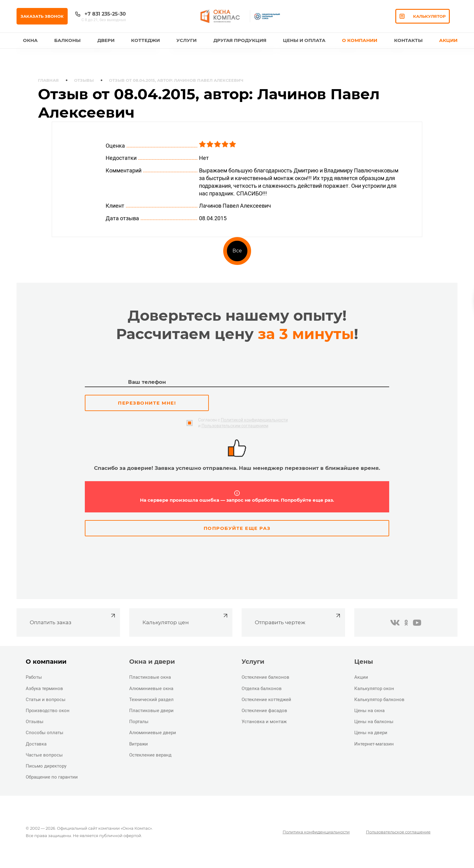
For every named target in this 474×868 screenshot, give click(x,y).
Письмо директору (46, 766)
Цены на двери (371, 733)
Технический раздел (151, 700)
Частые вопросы (44, 755)
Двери (106, 40)
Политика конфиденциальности (316, 832)
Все (237, 251)
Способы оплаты (45, 733)
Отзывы (84, 80)
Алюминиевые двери (153, 733)
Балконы (67, 40)
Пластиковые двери (151, 711)
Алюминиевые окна (151, 689)
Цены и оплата (304, 40)
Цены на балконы (374, 722)
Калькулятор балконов (379, 700)
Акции (448, 40)
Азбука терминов (44, 689)
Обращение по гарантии (52, 777)
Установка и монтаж (264, 722)
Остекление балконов (265, 677)
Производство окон (48, 711)
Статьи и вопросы (46, 700)
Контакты (408, 40)
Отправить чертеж (298, 619)
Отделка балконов (262, 689)
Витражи (139, 744)
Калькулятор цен (186, 619)
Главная (48, 80)
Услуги (186, 40)
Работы (34, 677)
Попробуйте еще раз (237, 528)
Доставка (36, 744)
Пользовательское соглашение (398, 832)
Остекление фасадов (264, 711)
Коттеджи (145, 40)
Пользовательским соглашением (235, 426)
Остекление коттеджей (266, 700)
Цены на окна (369, 711)
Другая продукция (240, 40)
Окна (30, 40)
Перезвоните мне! (147, 403)
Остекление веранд (150, 755)
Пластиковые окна (150, 677)
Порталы (139, 722)
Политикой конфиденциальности (254, 420)
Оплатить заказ (73, 619)
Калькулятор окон (374, 689)
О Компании (360, 40)
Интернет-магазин (374, 744)
